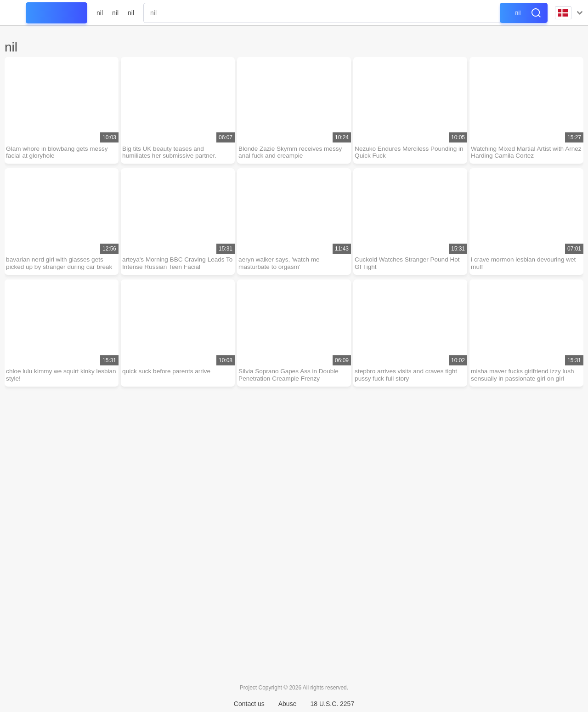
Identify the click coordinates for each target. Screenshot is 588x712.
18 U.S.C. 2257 (332, 704)
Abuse (288, 704)
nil (100, 13)
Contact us (249, 704)
